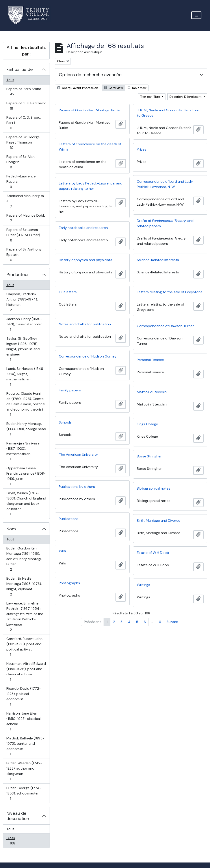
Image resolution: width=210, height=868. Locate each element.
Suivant (173, 622)
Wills (62, 551)
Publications (69, 519)
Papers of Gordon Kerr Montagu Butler (90, 110)
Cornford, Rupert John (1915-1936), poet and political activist (24, 647)
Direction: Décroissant (186, 97)
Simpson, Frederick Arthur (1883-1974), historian (22, 302)
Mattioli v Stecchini (152, 392)
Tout (10, 80)
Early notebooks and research (83, 228)
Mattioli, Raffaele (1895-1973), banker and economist (25, 746)
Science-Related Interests (158, 260)
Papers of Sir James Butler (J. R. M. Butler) (23, 235)
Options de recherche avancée (90, 75)
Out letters (68, 292)
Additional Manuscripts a (25, 201)
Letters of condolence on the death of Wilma (90, 147)
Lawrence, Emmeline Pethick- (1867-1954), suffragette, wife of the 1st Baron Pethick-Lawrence (25, 616)
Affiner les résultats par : (26, 51)
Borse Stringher (149, 456)
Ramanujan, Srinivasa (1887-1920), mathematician (23, 451)
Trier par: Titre (150, 97)
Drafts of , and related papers (165, 223)
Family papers (70, 390)
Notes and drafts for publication (85, 324)
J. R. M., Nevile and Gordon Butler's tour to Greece (168, 113)
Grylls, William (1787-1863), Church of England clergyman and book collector (26, 504)
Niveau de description (18, 816)
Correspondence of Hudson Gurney (88, 356)
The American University (78, 454)
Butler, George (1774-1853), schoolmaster (24, 793)
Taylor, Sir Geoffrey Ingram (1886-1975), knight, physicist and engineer (23, 349)
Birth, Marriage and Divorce (159, 521)
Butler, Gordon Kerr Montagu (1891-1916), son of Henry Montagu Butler (24, 559)
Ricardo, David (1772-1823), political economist (23, 696)
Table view (137, 88)
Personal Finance (150, 360)
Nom (11, 529)
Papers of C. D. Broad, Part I (24, 123)
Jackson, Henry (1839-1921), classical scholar (24, 324)
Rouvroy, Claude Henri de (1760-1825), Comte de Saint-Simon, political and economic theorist (26, 404)
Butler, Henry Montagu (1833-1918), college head (26, 429)
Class (17, 841)
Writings (143, 585)
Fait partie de (20, 69)
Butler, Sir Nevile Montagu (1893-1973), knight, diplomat (24, 586)
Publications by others (77, 487)
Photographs (69, 583)
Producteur (18, 275)
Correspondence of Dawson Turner (165, 326)
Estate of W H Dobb (153, 553)
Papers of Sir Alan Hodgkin (20, 162)
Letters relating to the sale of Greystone (170, 292)
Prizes (142, 149)
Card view (113, 88)
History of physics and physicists (85, 260)
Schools (65, 422)
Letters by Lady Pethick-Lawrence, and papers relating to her (91, 186)
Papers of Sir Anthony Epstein (24, 255)
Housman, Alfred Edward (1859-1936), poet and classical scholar (26, 672)
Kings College (147, 424)
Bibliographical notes (154, 488)
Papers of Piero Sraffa (24, 91)
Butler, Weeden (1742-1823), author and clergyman (24, 771)
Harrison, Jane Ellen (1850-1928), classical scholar (23, 721)
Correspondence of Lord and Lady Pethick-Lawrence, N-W (165, 184)
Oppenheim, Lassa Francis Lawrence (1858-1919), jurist (26, 476)
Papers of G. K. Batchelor (26, 106)
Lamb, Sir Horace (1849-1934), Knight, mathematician (26, 377)
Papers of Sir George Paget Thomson (23, 142)
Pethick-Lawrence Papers (21, 182)
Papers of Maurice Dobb (26, 218)
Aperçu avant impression (78, 88)
